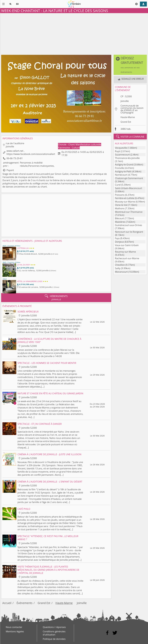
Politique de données (54, 639)
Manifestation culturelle (88, 144)
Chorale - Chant (67, 144)
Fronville (119, 168)
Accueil (7, 603)
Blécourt (119, 218)
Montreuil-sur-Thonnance (129, 212)
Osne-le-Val (121, 205)
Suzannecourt (122, 155)
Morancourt (121, 272)
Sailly (118, 268)
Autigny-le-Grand (124, 165)
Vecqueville (121, 148)
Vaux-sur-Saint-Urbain (127, 245)
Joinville (125, 101)
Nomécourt (121, 175)
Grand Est (126, 122)
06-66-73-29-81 (15, 158)
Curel (118, 185)
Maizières (120, 222)
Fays (117, 238)
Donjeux (119, 242)
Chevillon (120, 265)
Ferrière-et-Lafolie (125, 198)
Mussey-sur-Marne (125, 202)
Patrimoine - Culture (69, 148)
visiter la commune (130, 137)
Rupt (117, 151)
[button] (130, 65)
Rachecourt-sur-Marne (127, 258)
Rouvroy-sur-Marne (125, 252)
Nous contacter (14, 627)
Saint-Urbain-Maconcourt (128, 188)
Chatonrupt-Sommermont (129, 178)
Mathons (120, 208)
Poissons (120, 195)
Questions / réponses (54, 627)
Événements (25, 603)
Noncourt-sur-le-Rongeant (129, 232)
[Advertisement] (74, 33)
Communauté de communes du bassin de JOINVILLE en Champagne (132, 109)
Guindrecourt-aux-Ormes (128, 225)
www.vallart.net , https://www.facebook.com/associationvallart (31, 152)
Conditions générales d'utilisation (54, 633)
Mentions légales (15, 631)
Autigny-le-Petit (123, 171)
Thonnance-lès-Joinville (127, 158)
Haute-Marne (128, 117)
